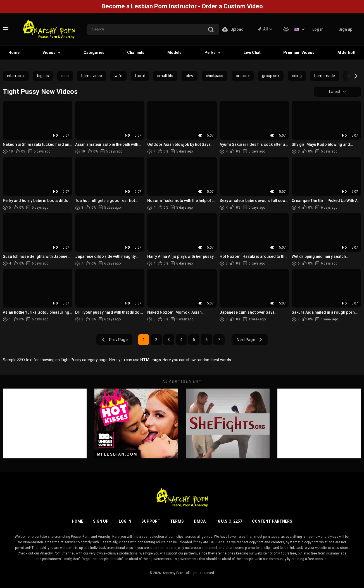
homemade (325, 76)
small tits (165, 76)
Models (174, 53)
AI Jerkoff (347, 53)
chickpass (215, 76)
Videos (49, 53)
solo (65, 76)
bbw (190, 76)
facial (140, 76)
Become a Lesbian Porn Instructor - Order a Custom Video (182, 6)
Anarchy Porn (173, 573)
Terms (177, 521)
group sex (271, 76)
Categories (94, 53)
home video (92, 76)
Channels (136, 53)
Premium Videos (299, 53)
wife (118, 76)
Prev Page (115, 340)
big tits (43, 76)
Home (14, 53)
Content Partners (272, 521)
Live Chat (252, 53)
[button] (351, 76)
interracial (16, 76)
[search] (211, 30)
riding (297, 76)
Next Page (250, 340)
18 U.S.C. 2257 (229, 521)
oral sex (243, 76)
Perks (210, 53)
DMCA (200, 521)
